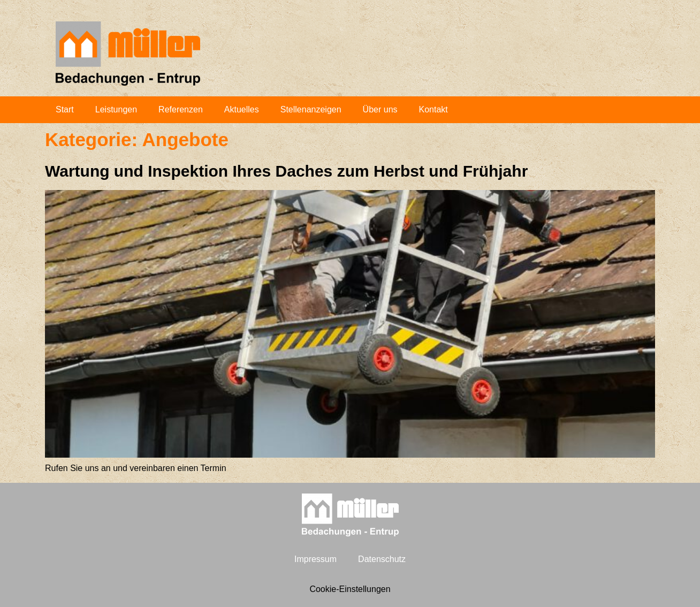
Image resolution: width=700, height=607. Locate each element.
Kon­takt (433, 109)
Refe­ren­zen (181, 109)
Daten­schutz (382, 559)
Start (65, 109)
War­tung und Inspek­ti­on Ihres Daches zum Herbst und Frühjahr (286, 171)
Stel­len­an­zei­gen (311, 109)
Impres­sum (315, 559)
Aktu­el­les (242, 109)
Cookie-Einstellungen (350, 589)
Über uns (380, 109)
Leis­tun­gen (116, 109)
